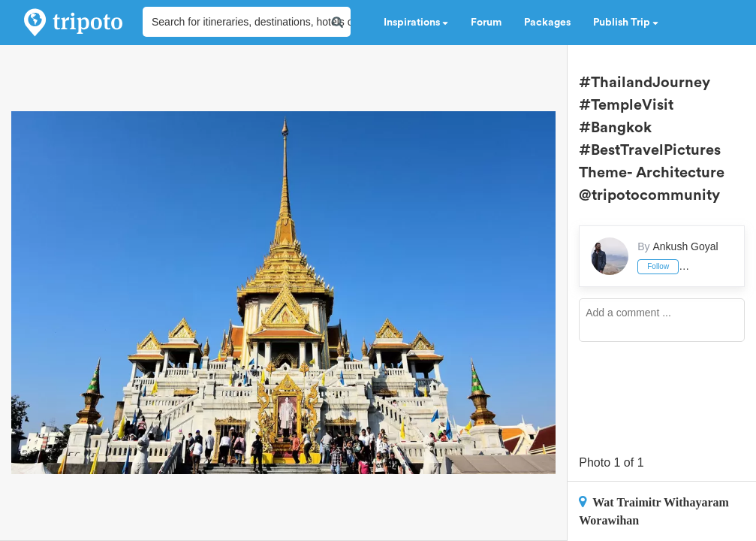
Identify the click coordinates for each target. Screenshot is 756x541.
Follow (658, 266)
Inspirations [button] (416, 23)
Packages (547, 23)
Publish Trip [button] (626, 23)
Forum (486, 23)
